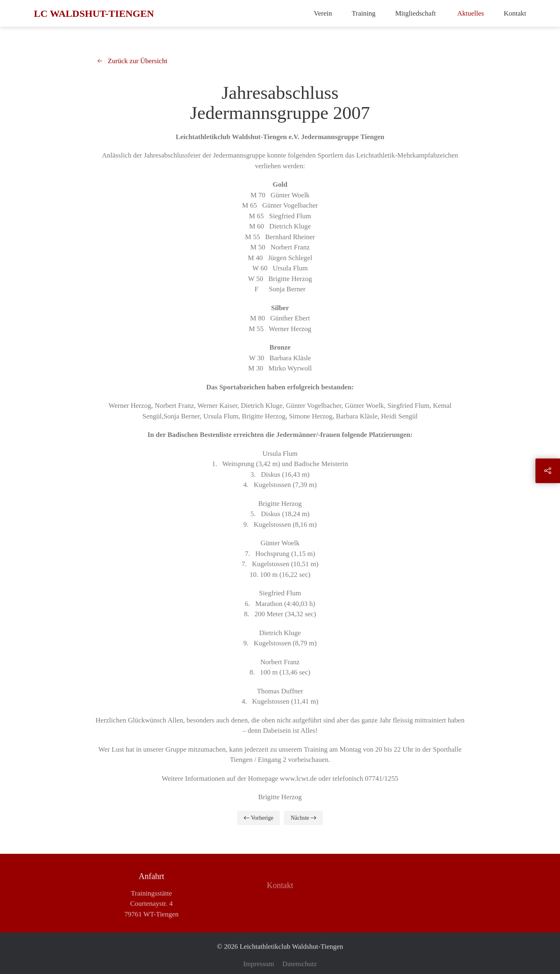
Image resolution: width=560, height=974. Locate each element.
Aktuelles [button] (471, 13)
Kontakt (515, 13)
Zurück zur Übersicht (131, 61)
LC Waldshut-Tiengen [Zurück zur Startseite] (94, 14)
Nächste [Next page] (303, 818)
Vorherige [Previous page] (258, 818)
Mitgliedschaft (416, 13)
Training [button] (363, 13)
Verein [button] (323, 13)
